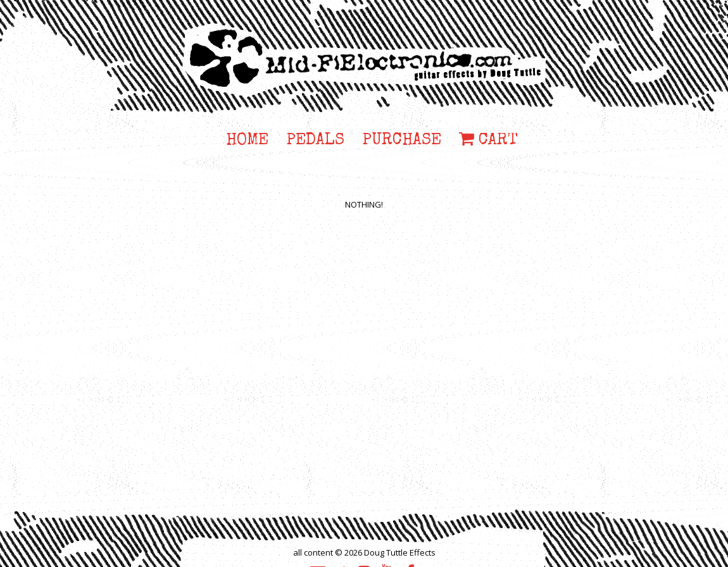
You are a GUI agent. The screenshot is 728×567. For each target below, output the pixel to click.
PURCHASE (402, 141)
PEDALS (315, 141)
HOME (247, 141)
